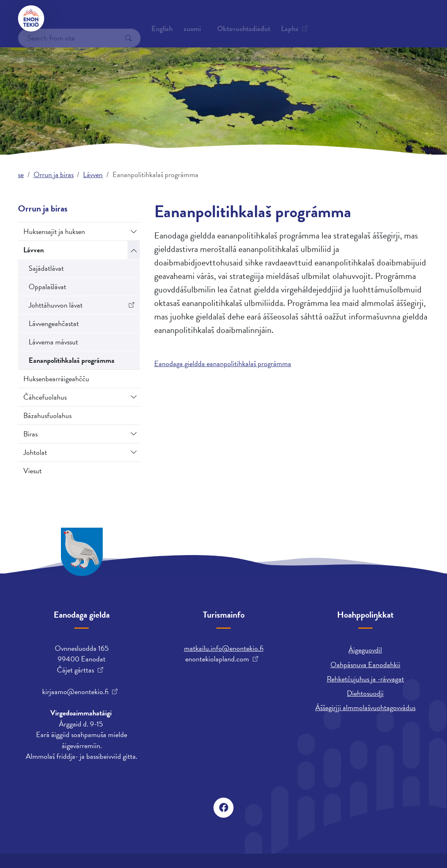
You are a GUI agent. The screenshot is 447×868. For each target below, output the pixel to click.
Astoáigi (293, 48)
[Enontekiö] (31, 18)
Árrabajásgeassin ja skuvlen (355, 48)
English (257, 18)
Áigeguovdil (365, 650)
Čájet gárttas (75, 670)
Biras (30, 434)
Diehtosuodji (365, 693)
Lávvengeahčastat (54, 323)
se (21, 174)
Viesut (33, 471)
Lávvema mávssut (53, 342)
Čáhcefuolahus (45, 397)
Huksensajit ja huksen (54, 231)
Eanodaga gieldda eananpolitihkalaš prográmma (223, 363)
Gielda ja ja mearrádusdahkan (122, 48)
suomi (287, 18)
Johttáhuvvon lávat (56, 305)
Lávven (93, 174)
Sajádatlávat (46, 268)
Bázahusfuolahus (47, 415)
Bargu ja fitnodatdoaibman (219, 48)
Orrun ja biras (52, 48)
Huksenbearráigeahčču (56, 379)
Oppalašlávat (47, 287)
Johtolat (35, 452)
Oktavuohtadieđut (88, 18)
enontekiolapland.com (217, 659)
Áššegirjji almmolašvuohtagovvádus (365, 707)
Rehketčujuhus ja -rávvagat (365, 679)
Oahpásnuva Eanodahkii (365, 664)
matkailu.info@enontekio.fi (224, 648)
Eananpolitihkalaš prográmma (72, 360)
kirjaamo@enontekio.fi (75, 692)
